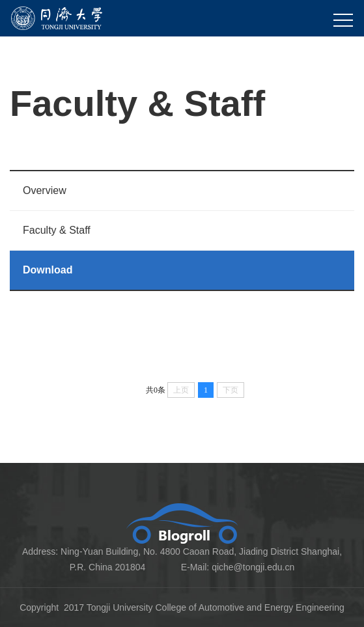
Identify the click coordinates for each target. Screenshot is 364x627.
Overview (45, 190)
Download (48, 270)
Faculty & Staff (57, 230)
